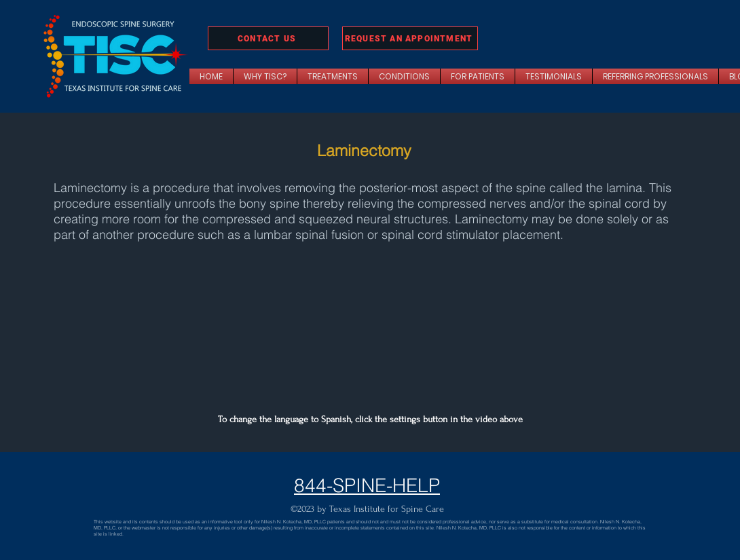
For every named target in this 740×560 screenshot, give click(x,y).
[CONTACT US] (268, 38)
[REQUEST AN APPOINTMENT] (410, 38)
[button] (333, 76)
